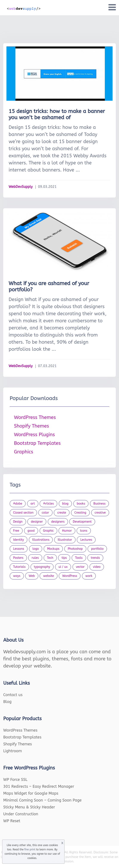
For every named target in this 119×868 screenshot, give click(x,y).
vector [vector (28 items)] (80, 567)
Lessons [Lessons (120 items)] (19, 549)
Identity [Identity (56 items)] (19, 540)
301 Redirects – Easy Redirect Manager (39, 786)
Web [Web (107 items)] (32, 576)
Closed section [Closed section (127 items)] (23, 513)
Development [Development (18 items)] (82, 522)
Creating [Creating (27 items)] (80, 513)
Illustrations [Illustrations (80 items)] (41, 540)
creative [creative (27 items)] (100, 513)
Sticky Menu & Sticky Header (29, 807)
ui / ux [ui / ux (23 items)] (63, 567)
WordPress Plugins (34, 435)
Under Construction (21, 814)
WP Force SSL (15, 780)
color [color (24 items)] (45, 513)
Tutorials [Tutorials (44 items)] (19, 567)
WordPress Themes (35, 417)
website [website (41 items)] (48, 576)
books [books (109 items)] (81, 504)
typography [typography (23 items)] (42, 567)
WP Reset (12, 821)
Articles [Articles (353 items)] (48, 504)
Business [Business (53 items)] (99, 504)
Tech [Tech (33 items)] (50, 558)
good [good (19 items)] (31, 531)
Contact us (13, 695)
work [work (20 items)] (89, 576)
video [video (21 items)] (97, 567)
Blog (7, 702)
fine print (30, 849)
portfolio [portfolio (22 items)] (97, 549)
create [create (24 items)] (62, 513)
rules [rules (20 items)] (35, 558)
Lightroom (13, 751)
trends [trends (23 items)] (95, 558)
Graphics (24, 452)
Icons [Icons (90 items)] (84, 531)
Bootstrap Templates (37, 443)
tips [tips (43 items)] (64, 558)
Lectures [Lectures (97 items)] (86, 540)
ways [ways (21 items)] (17, 576)
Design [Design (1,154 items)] (18, 522)
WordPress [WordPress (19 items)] (70, 576)
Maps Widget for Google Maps (31, 793)
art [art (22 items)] (33, 504)
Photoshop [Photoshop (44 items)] (75, 549)
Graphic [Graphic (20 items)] (48, 531)
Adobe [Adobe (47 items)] (18, 504)
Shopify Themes (32, 426)
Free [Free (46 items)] (16, 531)
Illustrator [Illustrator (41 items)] (65, 540)
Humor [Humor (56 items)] (67, 531)
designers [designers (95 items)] (58, 522)
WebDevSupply (21, 187)
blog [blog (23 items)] (65, 504)
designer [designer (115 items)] (37, 522)
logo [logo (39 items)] (36, 549)
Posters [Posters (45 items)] (18, 558)
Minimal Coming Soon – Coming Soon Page (42, 800)
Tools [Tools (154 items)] (79, 558)
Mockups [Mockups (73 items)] (53, 549)
